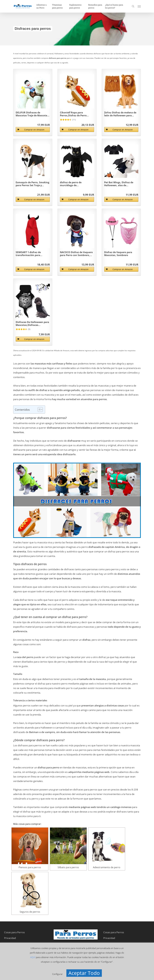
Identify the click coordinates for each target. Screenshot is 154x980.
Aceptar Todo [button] (84, 973)
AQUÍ (33, 957)
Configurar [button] (57, 974)
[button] (139, 6)
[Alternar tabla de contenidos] (39, 409)
